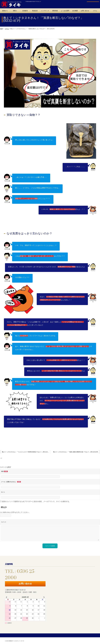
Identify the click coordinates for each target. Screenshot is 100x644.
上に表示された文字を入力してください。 (15, 512)
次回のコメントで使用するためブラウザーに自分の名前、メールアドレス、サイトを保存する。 (36, 501)
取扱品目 (35, 11)
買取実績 (55, 11)
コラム (7, 29)
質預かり (5, 11)
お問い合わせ (92, 4)
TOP (1, 29)
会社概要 (75, 11)
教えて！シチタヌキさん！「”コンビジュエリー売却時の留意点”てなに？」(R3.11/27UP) (26, 452)
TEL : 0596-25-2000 (75, 4)
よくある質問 (65, 11)
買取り (15, 11)
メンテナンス (45, 11)
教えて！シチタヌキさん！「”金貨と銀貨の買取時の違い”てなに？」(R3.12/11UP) (76, 452)
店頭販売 (25, 11)
